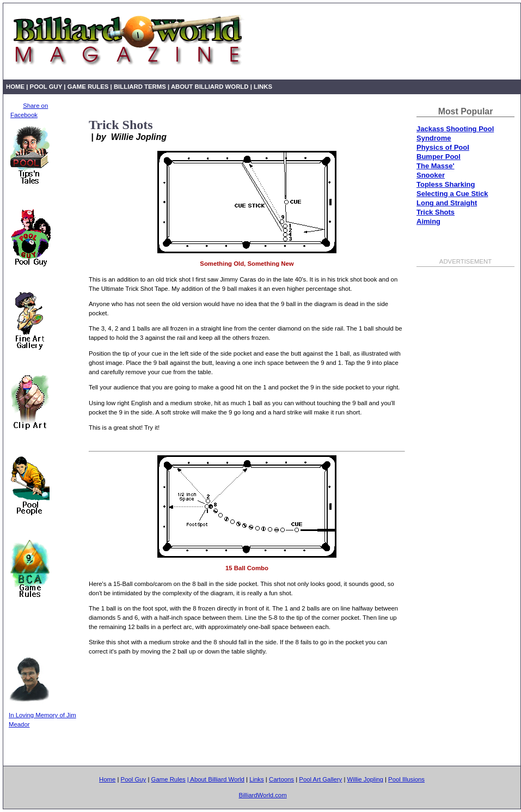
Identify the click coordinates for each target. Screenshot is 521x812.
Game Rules (88, 87)
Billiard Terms (141, 87)
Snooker (431, 175)
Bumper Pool (439, 157)
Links (263, 87)
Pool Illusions (406, 779)
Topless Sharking (446, 184)
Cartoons (281, 779)
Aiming (428, 221)
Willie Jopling (365, 779)
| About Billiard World (208, 87)
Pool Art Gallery (320, 779)
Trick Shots (436, 212)
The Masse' (436, 166)
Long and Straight (447, 203)
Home (15, 87)
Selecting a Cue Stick (452, 194)
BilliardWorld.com (262, 795)
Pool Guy (46, 87)
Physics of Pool (443, 147)
